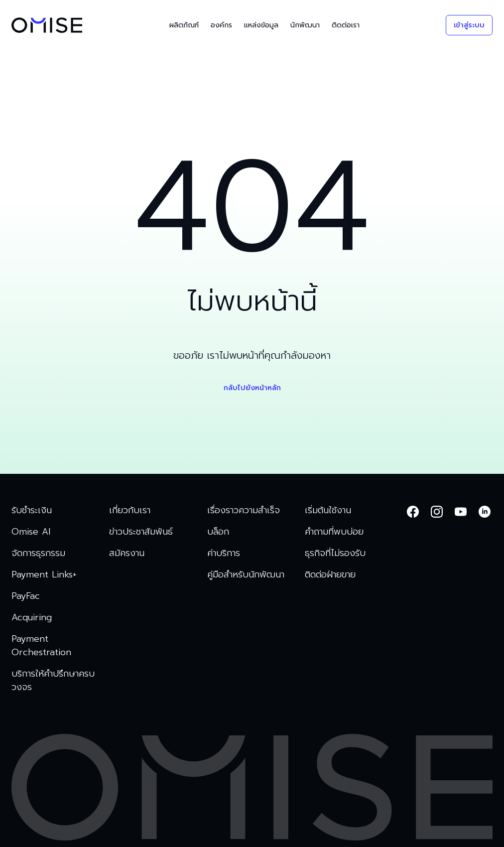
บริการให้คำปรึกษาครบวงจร (53, 681)
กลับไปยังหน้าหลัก (252, 388)
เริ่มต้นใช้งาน (328, 510)
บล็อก (218, 532)
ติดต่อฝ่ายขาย (330, 575)
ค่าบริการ (224, 553)
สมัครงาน (127, 553)
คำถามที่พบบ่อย (334, 532)
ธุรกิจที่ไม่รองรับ (335, 553)
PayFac (26, 596)
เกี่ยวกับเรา (130, 510)
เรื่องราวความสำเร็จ (244, 510)
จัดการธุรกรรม (38, 553)
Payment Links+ (44, 575)
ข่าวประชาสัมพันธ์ (141, 532)
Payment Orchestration (41, 646)
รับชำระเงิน (32, 510)
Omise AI (31, 532)
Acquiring (32, 618)
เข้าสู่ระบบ (469, 25)
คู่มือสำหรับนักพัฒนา (246, 575)
